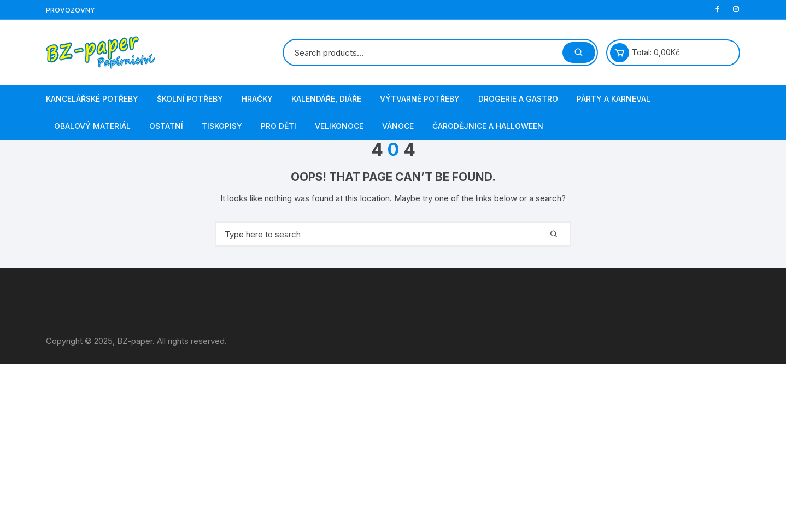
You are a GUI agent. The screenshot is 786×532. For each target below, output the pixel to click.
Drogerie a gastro (518, 99)
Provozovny (71, 10)
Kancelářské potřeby (92, 99)
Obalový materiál (92, 126)
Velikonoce (339, 126)
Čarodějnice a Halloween (488, 126)
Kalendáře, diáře (326, 99)
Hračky (257, 99)
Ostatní (166, 126)
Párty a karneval (614, 99)
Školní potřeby (190, 99)
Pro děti (278, 126)
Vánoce (398, 126)
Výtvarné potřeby (420, 99)
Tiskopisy (222, 126)
